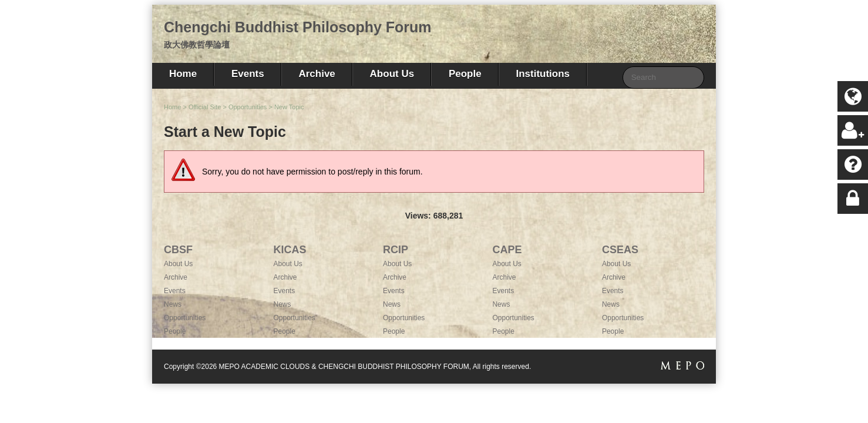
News (173, 304)
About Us (392, 74)
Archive (317, 74)
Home (183, 74)
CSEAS (620, 250)
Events (248, 74)
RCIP (396, 250)
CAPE (507, 250)
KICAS (290, 250)
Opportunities (248, 107)
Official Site (205, 107)
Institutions (543, 74)
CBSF (178, 250)
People (465, 74)
